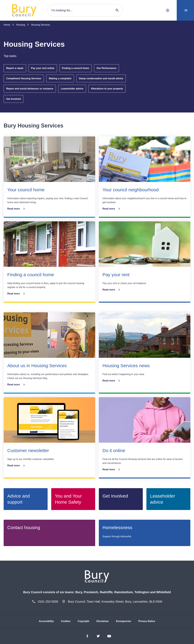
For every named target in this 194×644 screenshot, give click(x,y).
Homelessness (117, 527)
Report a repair (15, 68)
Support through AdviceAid (117, 536)
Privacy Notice (147, 621)
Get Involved (13, 99)
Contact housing (24, 527)
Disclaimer (103, 621)
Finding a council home (76, 68)
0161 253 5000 (48, 602)
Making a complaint (60, 78)
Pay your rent (116, 275)
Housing (21, 25)
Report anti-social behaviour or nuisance (30, 89)
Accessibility (46, 621)
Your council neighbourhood (131, 190)
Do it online (114, 450)
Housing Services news (126, 366)
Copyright (84, 621)
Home (7, 25)
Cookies (66, 621)
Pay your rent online (43, 68)
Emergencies (124, 621)
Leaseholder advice (72, 89)
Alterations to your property (107, 89)
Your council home (26, 190)
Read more (17, 209)
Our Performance (106, 68)
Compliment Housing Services (24, 78)
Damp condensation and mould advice (101, 78)
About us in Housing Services (37, 366)
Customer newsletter (28, 450)
